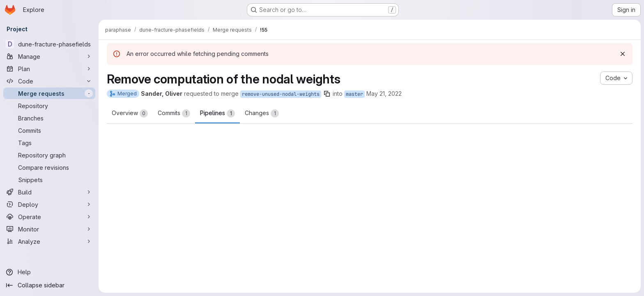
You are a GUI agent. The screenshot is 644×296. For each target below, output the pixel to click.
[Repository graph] (49, 155)
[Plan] (49, 69)
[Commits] (49, 130)
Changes (262, 113)
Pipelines (217, 113)
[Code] (49, 81)
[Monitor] (49, 229)
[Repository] (49, 106)
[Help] (49, 272)
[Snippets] (49, 180)
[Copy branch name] (327, 94)
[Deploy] (49, 204)
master (354, 94)
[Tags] (49, 143)
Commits (174, 113)
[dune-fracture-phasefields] (49, 44)
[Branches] (49, 118)
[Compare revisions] (49, 167)
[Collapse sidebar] (49, 285)
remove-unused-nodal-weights (281, 94)
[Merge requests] (49, 93)
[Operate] (49, 217)
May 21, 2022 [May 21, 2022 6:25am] (384, 94)
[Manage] (49, 56)
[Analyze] (49, 241)
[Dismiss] (623, 54)
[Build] (49, 192)
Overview (130, 113)
